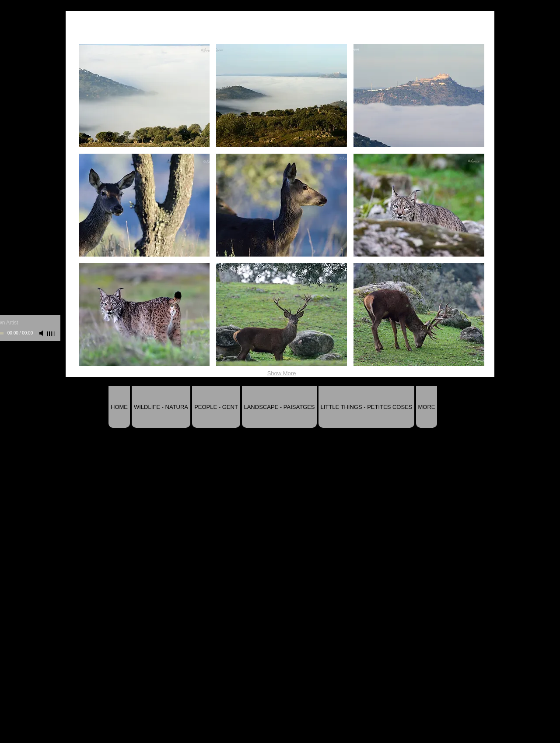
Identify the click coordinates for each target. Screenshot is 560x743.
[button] (144, 96)
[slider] (52, 334)
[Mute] (42, 333)
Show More (282, 373)
